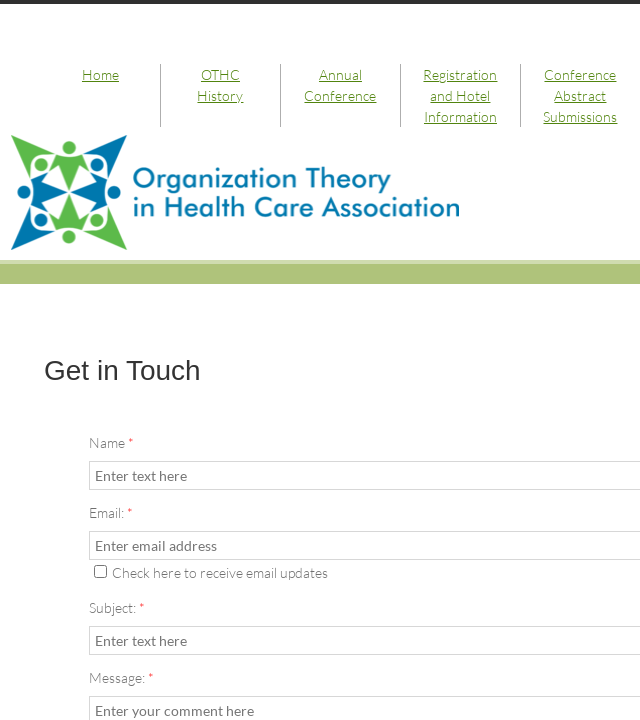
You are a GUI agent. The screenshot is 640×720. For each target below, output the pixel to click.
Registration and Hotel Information (460, 95)
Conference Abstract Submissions (580, 95)
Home (100, 74)
